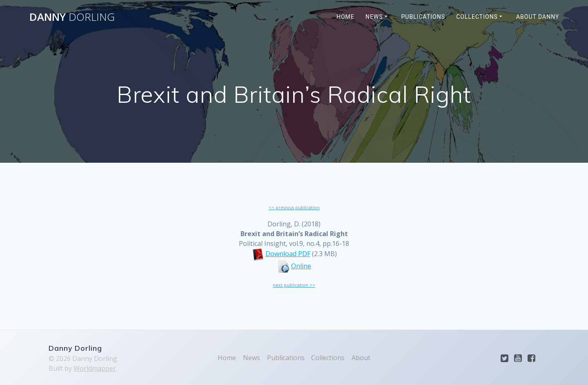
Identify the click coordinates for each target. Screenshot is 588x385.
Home (345, 17)
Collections (477, 17)
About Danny (538, 17)
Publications (423, 17)
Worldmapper (95, 368)
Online (301, 266)
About (361, 358)
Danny (72, 17)
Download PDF (288, 254)
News (374, 17)
